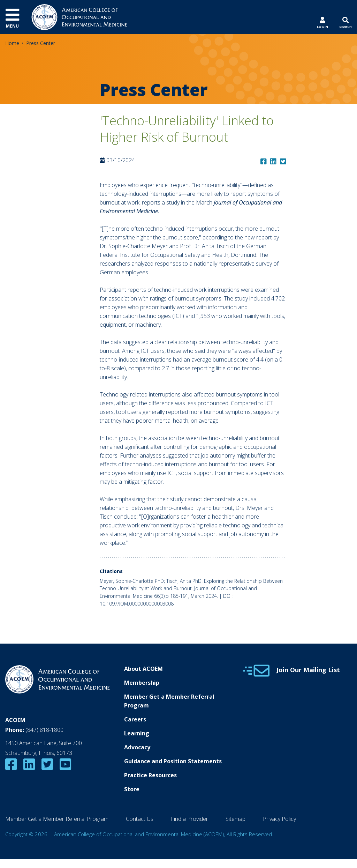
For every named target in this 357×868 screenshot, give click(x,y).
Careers (135, 719)
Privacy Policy (279, 819)
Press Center (41, 43)
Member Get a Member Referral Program (169, 701)
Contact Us (140, 819)
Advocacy (137, 747)
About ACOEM (143, 669)
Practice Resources (150, 775)
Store (132, 789)
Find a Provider (189, 819)
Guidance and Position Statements (173, 761)
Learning (137, 733)
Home (12, 43)
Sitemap (236, 819)
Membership (142, 683)
